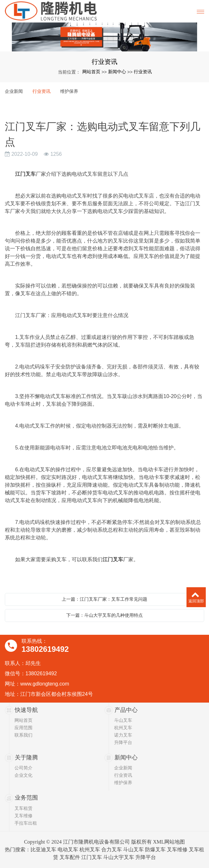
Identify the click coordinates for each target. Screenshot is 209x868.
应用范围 (23, 728)
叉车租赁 (23, 808)
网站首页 (91, 72)
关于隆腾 (26, 757)
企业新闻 (14, 91)
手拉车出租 (26, 823)
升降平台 (123, 742)
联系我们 (23, 735)
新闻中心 (117, 72)
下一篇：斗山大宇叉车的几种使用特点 (104, 615)
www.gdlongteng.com (45, 684)
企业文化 (23, 775)
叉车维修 (23, 816)
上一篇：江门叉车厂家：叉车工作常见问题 (104, 599)
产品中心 (126, 710)
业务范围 (26, 798)
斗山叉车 (123, 720)
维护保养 (69, 91)
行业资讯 (143, 72)
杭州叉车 (123, 728)
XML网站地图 (169, 842)
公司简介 (23, 768)
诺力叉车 (123, 735)
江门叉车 (92, 857)
